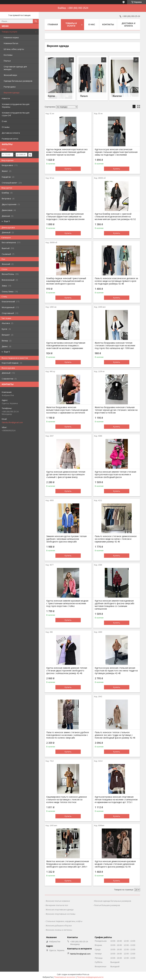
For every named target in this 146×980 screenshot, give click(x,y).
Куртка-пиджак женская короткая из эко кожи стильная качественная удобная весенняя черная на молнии (67, 152)
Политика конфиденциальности (90, 977)
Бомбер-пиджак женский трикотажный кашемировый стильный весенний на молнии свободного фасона (66, 281)
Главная (53, 24)
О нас (4, 121)
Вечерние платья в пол (57, 905)
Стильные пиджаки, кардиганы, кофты (64, 921)
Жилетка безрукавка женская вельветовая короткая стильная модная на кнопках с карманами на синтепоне (67, 410)
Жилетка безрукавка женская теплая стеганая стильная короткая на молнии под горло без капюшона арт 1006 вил (115, 346)
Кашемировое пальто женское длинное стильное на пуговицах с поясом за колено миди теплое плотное (67, 800)
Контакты (108, 24)
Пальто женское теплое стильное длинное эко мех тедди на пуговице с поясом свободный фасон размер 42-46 (115, 735)
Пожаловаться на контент (65, 977)
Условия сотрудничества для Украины (16, 106)
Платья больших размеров (107, 905)
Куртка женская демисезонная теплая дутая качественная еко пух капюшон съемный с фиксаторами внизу (66, 474)
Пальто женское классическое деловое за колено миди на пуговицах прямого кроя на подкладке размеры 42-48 (116, 281)
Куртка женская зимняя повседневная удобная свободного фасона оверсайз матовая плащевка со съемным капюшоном (114, 605)
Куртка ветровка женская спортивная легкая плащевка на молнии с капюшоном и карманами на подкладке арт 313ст (116, 800)
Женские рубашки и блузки (59, 926)
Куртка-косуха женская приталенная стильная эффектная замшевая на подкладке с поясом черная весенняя (65, 217)
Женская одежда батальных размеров (113, 901)
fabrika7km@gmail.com (12, 422)
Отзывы (6, 127)
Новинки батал (11, 43)
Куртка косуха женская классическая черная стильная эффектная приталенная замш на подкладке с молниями (116, 152)
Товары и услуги (9, 32)
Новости (6, 98)
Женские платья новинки (58, 901)
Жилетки (117, 96)
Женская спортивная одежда (60, 910)
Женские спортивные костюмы (61, 914)
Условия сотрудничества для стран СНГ (16, 114)
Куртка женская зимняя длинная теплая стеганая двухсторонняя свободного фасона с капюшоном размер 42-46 (67, 671)
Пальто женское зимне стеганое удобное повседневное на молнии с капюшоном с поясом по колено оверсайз (68, 735)
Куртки (51, 96)
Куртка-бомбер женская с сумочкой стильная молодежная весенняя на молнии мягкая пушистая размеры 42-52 (115, 217)
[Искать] (36, 21)
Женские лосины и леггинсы (59, 930)
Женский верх (10, 75)
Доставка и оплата (11, 133)
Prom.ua (86, 974)
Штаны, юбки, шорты (14, 49)
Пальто (84, 96)
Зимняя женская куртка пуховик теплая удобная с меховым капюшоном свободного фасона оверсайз (66, 539)
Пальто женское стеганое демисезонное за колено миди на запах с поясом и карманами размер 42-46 (116, 539)
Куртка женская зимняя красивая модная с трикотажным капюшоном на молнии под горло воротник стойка (67, 603)
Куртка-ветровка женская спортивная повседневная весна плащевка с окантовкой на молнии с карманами (66, 346)
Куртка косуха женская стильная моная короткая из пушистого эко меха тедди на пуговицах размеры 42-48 (116, 671)
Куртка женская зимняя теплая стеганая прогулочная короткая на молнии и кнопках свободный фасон (115, 474)
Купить (68, 169)
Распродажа (10, 87)
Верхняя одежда (12, 93)
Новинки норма (11, 37)
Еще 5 (7, 221)
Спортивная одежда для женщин (15, 68)
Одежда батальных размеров (18, 81)
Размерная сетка (10, 139)
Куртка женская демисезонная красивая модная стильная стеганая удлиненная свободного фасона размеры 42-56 (115, 864)
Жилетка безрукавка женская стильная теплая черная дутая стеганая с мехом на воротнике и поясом (116, 410)
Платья (7, 61)
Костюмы (8, 55)
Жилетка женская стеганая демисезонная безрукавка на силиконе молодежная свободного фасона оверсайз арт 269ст (68, 864)
